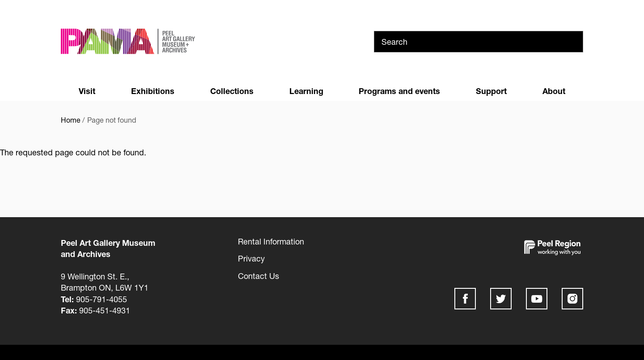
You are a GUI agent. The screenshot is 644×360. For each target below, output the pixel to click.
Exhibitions (153, 91)
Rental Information (271, 241)
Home (71, 120)
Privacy (251, 258)
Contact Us (258, 276)
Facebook (465, 299)
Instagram (572, 299)
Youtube (537, 299)
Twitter (501, 299)
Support (491, 91)
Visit (87, 91)
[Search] (479, 42)
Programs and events (399, 91)
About (554, 91)
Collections (232, 91)
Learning (306, 91)
